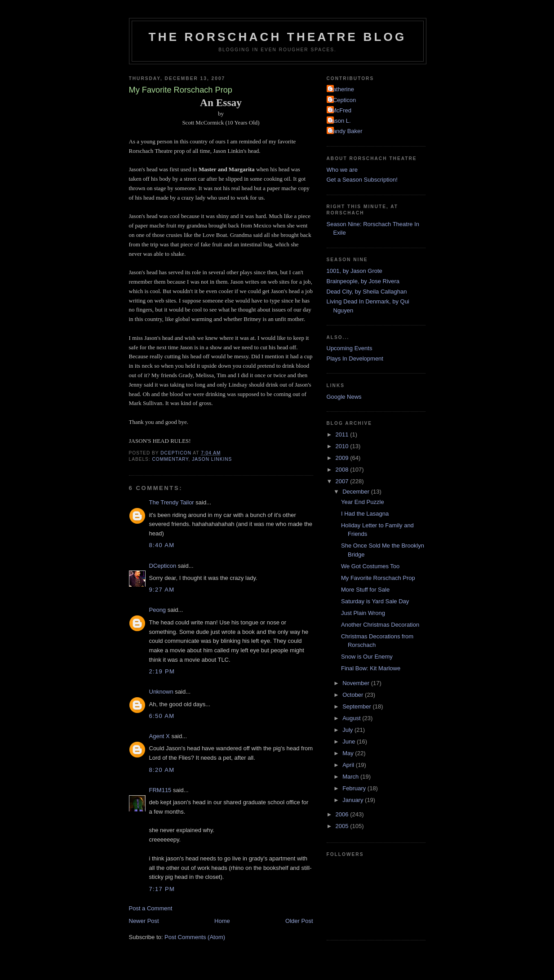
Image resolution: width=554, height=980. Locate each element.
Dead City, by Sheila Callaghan (367, 292)
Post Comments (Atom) (195, 937)
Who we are (342, 170)
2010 (343, 446)
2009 (343, 458)
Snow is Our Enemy (367, 657)
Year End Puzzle (363, 502)
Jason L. (340, 121)
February (355, 788)
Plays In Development (355, 359)
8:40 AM (162, 545)
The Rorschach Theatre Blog (278, 37)
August (352, 718)
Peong (158, 610)
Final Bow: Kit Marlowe (371, 668)
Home (222, 921)
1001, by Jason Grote (355, 271)
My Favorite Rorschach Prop (378, 578)
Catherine (341, 89)
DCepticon (163, 566)
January (354, 800)
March (351, 777)
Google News (344, 397)
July (348, 730)
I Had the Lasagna (365, 514)
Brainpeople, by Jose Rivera (363, 281)
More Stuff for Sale (365, 590)
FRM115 (160, 790)
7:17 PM (162, 889)
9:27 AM (162, 590)
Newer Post (144, 921)
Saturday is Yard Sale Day (375, 601)
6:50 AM (162, 716)
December (357, 492)
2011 (343, 434)
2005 (343, 826)
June (350, 742)
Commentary (171, 459)
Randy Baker (346, 131)
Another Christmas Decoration (380, 625)
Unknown (161, 692)
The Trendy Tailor (172, 502)
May (349, 753)
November (357, 683)
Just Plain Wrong (363, 613)
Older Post (299, 921)
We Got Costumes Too (370, 566)
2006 (343, 814)
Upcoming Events (350, 348)
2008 (343, 470)
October (354, 695)
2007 (343, 481)
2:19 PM (162, 671)
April (349, 765)
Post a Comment (151, 908)
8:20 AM (162, 770)
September (357, 706)
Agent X (160, 736)
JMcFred (340, 110)
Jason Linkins (212, 459)
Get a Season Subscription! (362, 180)
